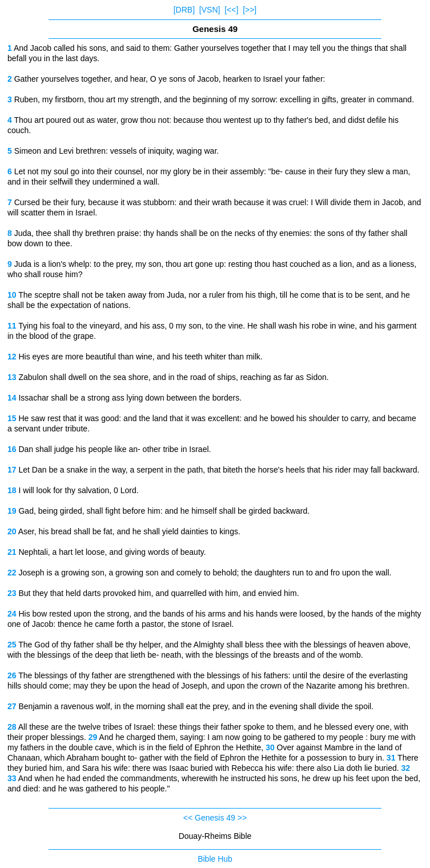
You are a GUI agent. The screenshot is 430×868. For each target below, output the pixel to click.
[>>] (250, 10)
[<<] (231, 10)
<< (188, 818)
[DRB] (184, 10)
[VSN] (210, 10)
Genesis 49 (215, 818)
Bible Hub (215, 859)
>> (242, 818)
